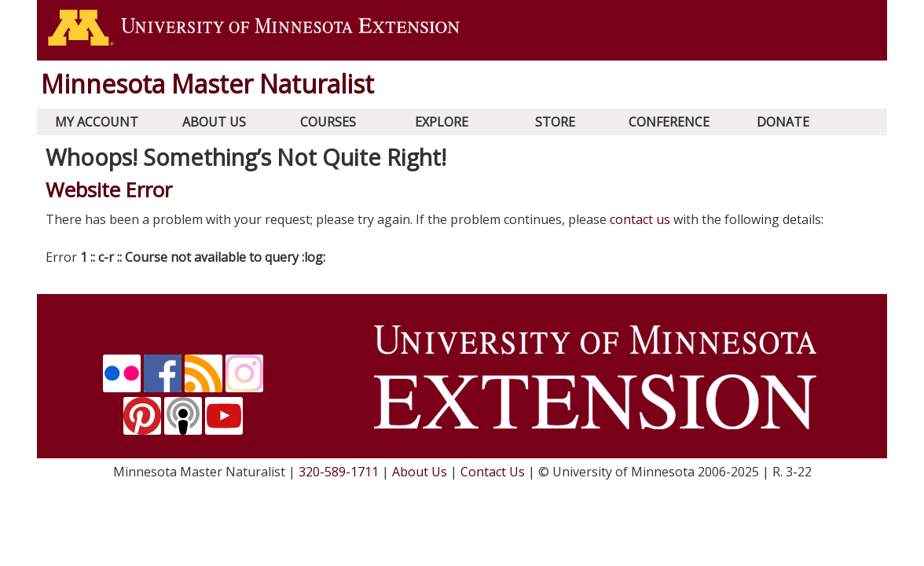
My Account (97, 122)
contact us (640, 219)
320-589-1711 (339, 472)
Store (555, 122)
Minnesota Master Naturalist (207, 84)
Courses (328, 122)
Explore (442, 122)
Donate (783, 122)
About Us (214, 122)
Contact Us (493, 472)
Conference (669, 122)
